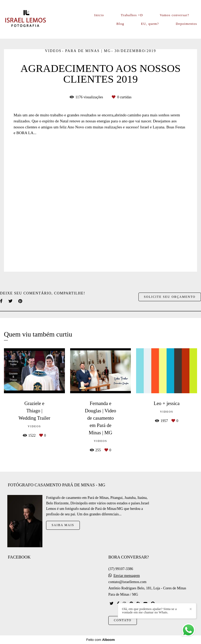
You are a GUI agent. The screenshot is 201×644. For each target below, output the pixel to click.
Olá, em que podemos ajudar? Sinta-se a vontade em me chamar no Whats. (149, 611)
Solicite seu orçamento (170, 297)
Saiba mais (63, 525)
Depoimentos (186, 24)
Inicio (99, 15)
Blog (120, 24)
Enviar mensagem (127, 576)
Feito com (100, 640)
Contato (123, 620)
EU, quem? (150, 24)
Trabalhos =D (132, 15)
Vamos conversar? (174, 15)
